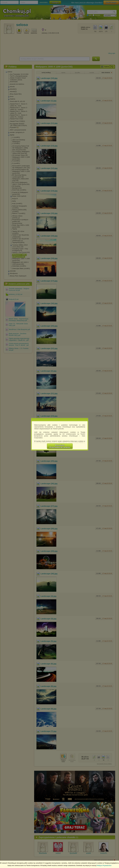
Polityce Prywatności (104, 866)
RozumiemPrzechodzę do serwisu (60, 446)
